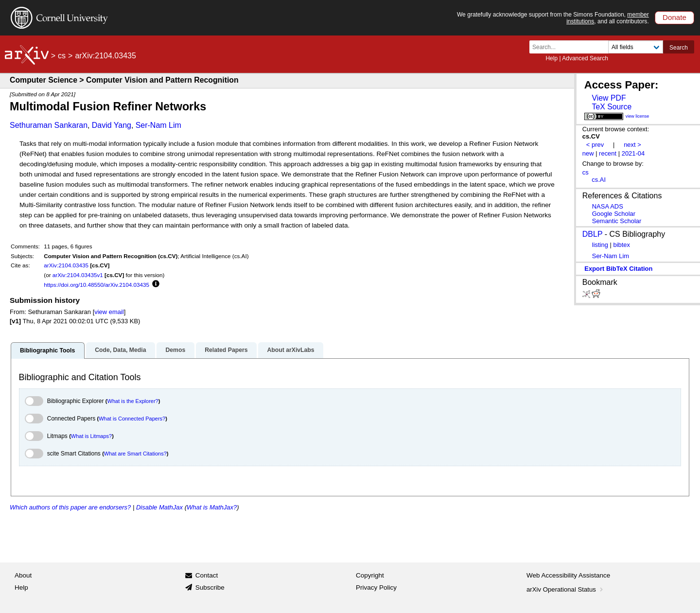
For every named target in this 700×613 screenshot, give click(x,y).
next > (632, 145)
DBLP (593, 234)
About (23, 575)
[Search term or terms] (572, 47)
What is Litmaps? (91, 436)
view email (109, 312)
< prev (595, 145)
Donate (674, 17)
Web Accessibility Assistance (568, 575)
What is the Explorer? (133, 401)
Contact (207, 575)
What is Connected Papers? (132, 419)
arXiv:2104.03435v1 (78, 275)
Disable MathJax (159, 507)
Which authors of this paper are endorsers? (70, 507)
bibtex (621, 245)
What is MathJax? (212, 507)
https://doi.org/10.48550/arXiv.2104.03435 (96, 285)
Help (551, 58)
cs (62, 56)
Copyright (370, 575)
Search (679, 48)
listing (600, 245)
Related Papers (226, 350)
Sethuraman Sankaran (49, 125)
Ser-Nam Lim (158, 125)
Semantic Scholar (617, 221)
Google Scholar (614, 214)
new (588, 153)
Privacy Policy (376, 587)
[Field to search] (636, 47)
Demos (175, 350)
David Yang (112, 125)
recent (608, 153)
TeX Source (612, 107)
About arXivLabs (290, 350)
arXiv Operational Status (566, 589)
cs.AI (599, 180)
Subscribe (210, 587)
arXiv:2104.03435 (66, 265)
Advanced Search (585, 58)
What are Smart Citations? (135, 454)
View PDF (609, 98)
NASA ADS (608, 206)
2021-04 (633, 153)
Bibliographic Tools (47, 350)
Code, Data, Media (120, 350)
